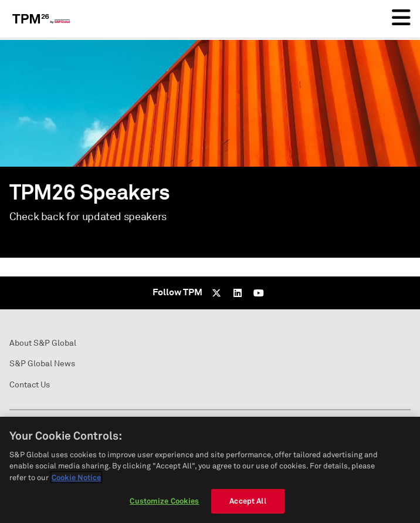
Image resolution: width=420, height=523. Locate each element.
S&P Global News (42, 364)
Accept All (248, 501)
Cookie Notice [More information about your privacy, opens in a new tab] (76, 477)
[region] (210, 470)
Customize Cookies (164, 501)
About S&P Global (43, 343)
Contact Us (30, 385)
